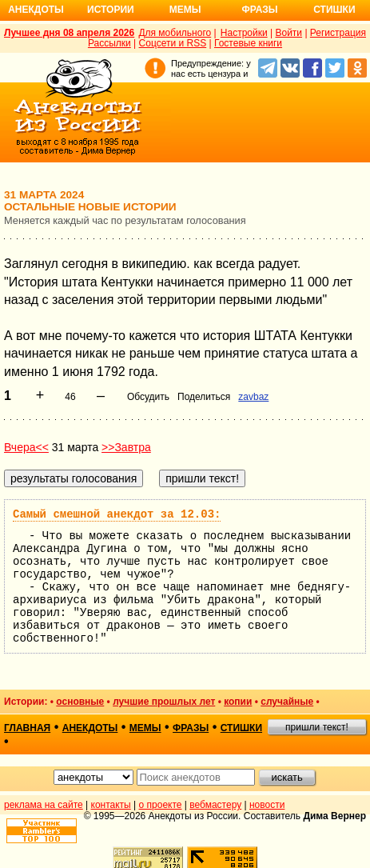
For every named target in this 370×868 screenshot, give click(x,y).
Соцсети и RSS (173, 43)
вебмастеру (215, 805)
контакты (111, 805)
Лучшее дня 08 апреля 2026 (69, 33)
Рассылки (109, 43)
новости (267, 805)
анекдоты (90, 728)
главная (27, 728)
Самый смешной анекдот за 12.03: (117, 514)
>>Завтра (126, 447)
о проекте (161, 805)
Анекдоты (36, 10)
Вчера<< (26, 447)
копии (238, 702)
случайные (287, 702)
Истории (111, 10)
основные (80, 702)
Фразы (259, 10)
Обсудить (148, 397)
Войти (288, 33)
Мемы (185, 10)
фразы (191, 728)
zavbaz (253, 397)
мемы (145, 728)
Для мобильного (175, 33)
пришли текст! (317, 727)
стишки (241, 728)
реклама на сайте (44, 805)
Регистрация (338, 33)
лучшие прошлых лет (164, 702)
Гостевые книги (248, 43)
